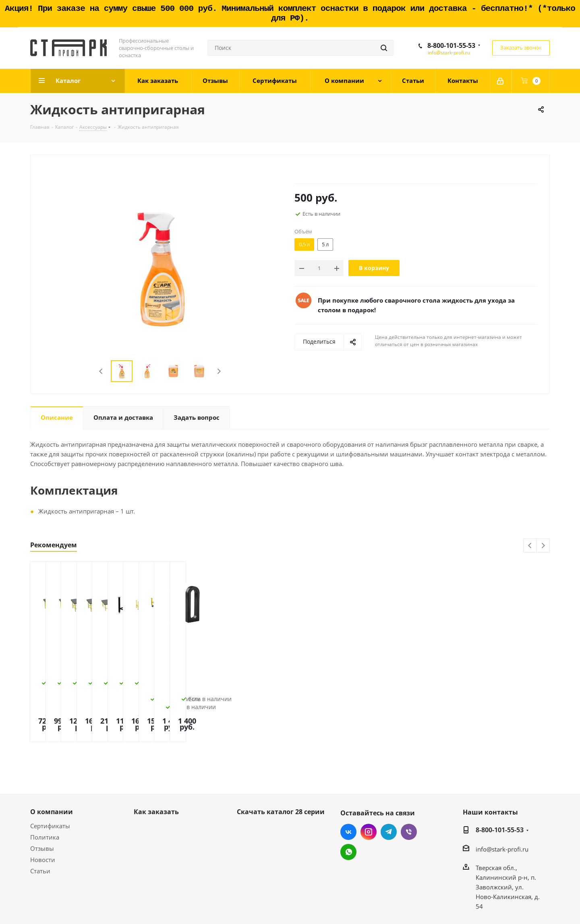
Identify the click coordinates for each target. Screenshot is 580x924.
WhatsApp (348, 806)
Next (219, 371)
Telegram (389, 786)
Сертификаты (50, 780)
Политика (45, 791)
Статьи (40, 825)
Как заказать (156, 765)
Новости (43, 813)
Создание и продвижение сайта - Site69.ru (488, 905)
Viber (409, 786)
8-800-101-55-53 (451, 45)
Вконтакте (348, 786)
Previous (101, 371)
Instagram (369, 786)
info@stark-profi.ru (449, 53)
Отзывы (42, 802)
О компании (52, 765)
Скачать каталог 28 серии (281, 765)
